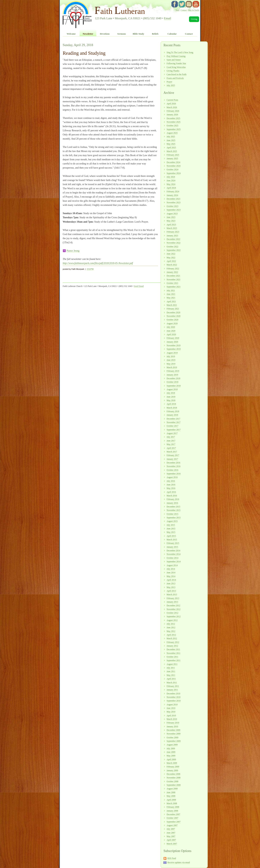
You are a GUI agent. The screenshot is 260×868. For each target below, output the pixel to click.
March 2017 (172, 452)
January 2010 (172, 726)
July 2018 (171, 393)
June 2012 (171, 627)
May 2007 (171, 836)
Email (168, 18)
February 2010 (173, 723)
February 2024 (173, 191)
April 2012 (171, 635)
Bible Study (138, 34)
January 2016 (172, 503)
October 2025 (172, 126)
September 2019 (174, 349)
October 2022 (172, 247)
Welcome (71, 34)
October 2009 (172, 737)
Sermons (122, 34)
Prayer (169, 82)
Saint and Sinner (174, 60)
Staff (177, 10)
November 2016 (173, 466)
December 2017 (173, 419)
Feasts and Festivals (175, 78)
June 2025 (171, 140)
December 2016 (173, 463)
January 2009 (172, 770)
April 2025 (171, 147)
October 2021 (172, 283)
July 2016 (171, 481)
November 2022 (173, 243)
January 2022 (172, 272)
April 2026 (171, 104)
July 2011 (171, 668)
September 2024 (174, 173)
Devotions (105, 34)
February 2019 (173, 371)
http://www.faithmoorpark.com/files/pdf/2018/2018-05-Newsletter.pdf (98, 263)
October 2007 (172, 818)
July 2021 (171, 290)
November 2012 (173, 609)
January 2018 (172, 415)
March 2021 (172, 305)
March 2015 (172, 540)
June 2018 (171, 397)
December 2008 (173, 774)
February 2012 (173, 642)
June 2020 (171, 331)
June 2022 (171, 254)
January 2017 (172, 459)
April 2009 (171, 759)
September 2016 (174, 474)
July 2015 (171, 525)
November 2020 (173, 316)
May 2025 (171, 144)
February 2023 (173, 232)
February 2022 (173, 269)
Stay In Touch (194, 10)
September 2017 (174, 430)
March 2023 (172, 228)
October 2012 (172, 613)
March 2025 (172, 151)
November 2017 (173, 422)
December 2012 (173, 605)
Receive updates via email (179, 862)
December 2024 (173, 162)
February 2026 (173, 111)
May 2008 (171, 796)
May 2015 (171, 532)
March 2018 (172, 408)
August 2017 (172, 433)
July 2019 (171, 356)
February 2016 (173, 499)
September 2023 (174, 210)
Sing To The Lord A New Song (180, 52)
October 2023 (172, 206)
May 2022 (171, 258)
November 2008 (173, 778)
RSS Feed (172, 858)
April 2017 (171, 448)
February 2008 (173, 807)
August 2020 (172, 323)
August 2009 (172, 745)
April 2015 (171, 536)
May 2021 (171, 298)
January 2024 (172, 195)
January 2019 (172, 375)
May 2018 (171, 400)
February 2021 (173, 309)
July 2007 (171, 829)
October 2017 (172, 426)
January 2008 (172, 811)
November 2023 (173, 202)
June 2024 (171, 180)
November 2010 (173, 697)
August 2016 (172, 477)
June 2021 (171, 294)
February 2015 (173, 543)
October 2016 (172, 470)
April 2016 (171, 492)
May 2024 (171, 184)
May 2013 (171, 587)
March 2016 (172, 496)
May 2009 (171, 756)
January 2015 (172, 547)
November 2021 (173, 279)
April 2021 (171, 301)
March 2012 (172, 638)
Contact (184, 10)
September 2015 (174, 518)
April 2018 (171, 404)
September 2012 (174, 616)
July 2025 (171, 85)
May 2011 (171, 675)
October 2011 (172, 657)
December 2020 (173, 312)
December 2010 (173, 693)
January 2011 (172, 690)
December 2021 (173, 276)
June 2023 (171, 217)
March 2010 (172, 719)
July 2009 (171, 748)
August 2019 (172, 353)
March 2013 (172, 594)
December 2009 (173, 730)
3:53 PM (90, 269)
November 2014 (173, 554)
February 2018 (173, 411)
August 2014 (172, 565)
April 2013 (171, 591)
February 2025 (173, 155)
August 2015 (172, 521)
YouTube (196, 4)
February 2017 (173, 455)
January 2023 (172, 236)
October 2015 (172, 514)
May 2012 (171, 631)
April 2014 (171, 580)
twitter (182, 4)
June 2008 (171, 792)
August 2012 (172, 620)
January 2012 (172, 646)
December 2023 (173, 199)
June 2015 (171, 529)
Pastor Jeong (73, 251)
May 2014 (171, 576)
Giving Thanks (173, 71)
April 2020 (171, 334)
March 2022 (172, 265)
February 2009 (173, 767)
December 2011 (173, 649)
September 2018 (174, 386)
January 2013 (172, 602)
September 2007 (174, 822)
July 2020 (171, 327)
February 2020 (173, 338)
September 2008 (174, 785)
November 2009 (173, 734)
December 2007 (173, 814)
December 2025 (173, 118)
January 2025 (172, 158)
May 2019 (171, 364)
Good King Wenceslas (176, 67)
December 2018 (173, 378)
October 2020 (172, 320)
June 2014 (171, 572)
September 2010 (174, 701)
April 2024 (171, 188)
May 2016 (171, 488)
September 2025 (174, 129)
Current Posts (172, 100)
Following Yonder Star (176, 63)
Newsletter (88, 34)
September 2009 (174, 741)
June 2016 (171, 485)
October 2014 (172, 558)
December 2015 (173, 507)
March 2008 (172, 803)
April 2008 (171, 800)
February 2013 (173, 598)
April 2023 (171, 225)
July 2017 (171, 437)
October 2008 (172, 781)
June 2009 (171, 752)
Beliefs (155, 34)
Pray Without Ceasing (176, 56)
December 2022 (173, 239)
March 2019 (172, 367)
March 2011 (172, 683)
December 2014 (173, 551)
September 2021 (174, 287)
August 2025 (172, 133)
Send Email (139, 286)
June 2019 (171, 360)
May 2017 (171, 444)
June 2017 (171, 441)
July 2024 (171, 177)
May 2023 (171, 221)
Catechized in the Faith (177, 74)
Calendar (172, 34)
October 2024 (172, 169)
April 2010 (171, 715)
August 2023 (172, 214)
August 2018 (172, 389)
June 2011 (171, 671)
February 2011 (173, 686)
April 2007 (171, 840)
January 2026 (172, 115)
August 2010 (172, 704)
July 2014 (171, 569)
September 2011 (174, 660)
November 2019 (173, 345)
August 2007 (172, 825)
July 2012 (171, 624)
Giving (194, 19)
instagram (189, 4)
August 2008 (172, 789)
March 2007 (172, 844)
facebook (175, 4)
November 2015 (173, 510)
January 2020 (172, 342)
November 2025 (173, 122)
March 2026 (172, 107)
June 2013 (171, 583)
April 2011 (171, 679)
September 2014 (174, 561)
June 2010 (171, 708)
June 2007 (171, 833)
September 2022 (174, 250)
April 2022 (171, 261)
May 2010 (171, 712)
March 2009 (172, 763)
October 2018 (172, 382)
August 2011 (172, 664)
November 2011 (173, 653)
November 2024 (173, 166)
